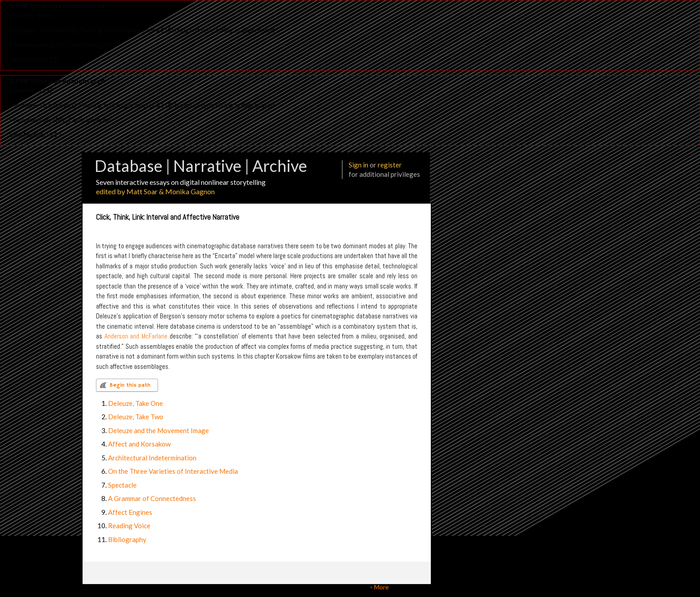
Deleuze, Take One (135, 403)
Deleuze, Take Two (136, 417)
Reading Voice (129, 526)
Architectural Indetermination (152, 458)
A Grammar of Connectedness (152, 498)
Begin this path (130, 385)
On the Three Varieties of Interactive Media (173, 471)
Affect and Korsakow (139, 444)
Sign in (358, 165)
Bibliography (127, 539)
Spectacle (122, 485)
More (381, 587)
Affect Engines (130, 512)
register (390, 165)
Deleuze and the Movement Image (158, 430)
